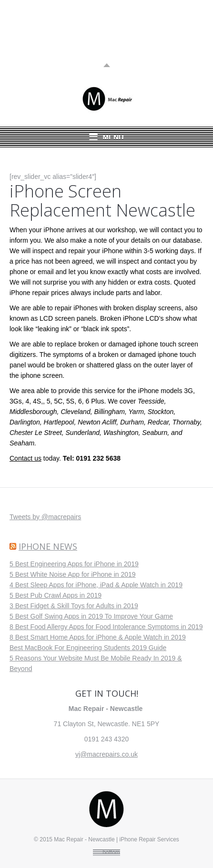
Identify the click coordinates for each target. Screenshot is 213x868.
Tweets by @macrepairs (45, 517)
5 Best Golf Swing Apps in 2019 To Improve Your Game (91, 616)
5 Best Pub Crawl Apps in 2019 (56, 595)
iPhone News (48, 546)
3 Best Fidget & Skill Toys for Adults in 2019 (74, 606)
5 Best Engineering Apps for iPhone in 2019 (74, 564)
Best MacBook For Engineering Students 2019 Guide (88, 648)
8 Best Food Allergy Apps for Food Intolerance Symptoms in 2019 (106, 627)
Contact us (25, 458)
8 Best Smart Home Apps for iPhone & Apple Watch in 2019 (98, 637)
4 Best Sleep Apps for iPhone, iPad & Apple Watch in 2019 (96, 585)
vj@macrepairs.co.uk (106, 754)
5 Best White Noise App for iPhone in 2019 (73, 574)
